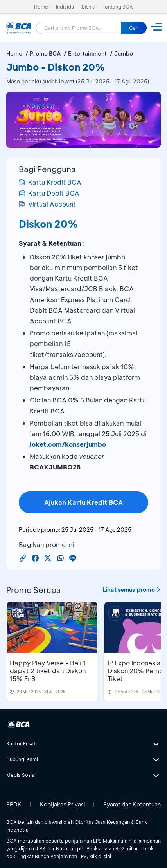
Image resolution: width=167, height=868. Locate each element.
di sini (105, 856)
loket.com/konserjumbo (68, 444)
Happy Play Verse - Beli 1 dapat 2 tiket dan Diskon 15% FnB (48, 671)
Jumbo (124, 53)
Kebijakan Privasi (63, 804)
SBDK (14, 804)
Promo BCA (45, 53)
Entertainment (87, 53)
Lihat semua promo (132, 590)
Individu (65, 7)
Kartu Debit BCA (49, 193)
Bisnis (88, 7)
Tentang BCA (118, 7)
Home (41, 7)
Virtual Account (47, 204)
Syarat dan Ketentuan (132, 804)
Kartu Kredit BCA (50, 182)
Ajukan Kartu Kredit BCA (83, 502)
